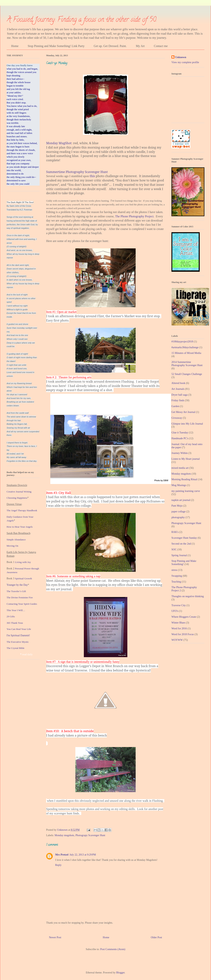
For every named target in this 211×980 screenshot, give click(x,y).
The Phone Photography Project (134, 216)
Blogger (120, 973)
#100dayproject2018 (182, 342)
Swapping (177, 576)
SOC (174, 550)
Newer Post (55, 937)
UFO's (175, 611)
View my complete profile (185, 62)
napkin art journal (181, 500)
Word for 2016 (179, 628)
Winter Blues (178, 623)
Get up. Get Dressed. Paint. (110, 46)
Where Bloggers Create (184, 617)
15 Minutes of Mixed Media (186, 353)
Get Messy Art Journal (183, 412)
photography (178, 517)
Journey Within (180, 453)
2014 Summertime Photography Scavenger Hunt (187, 364)
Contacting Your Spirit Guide (21, 604)
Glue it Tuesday (180, 433)
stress (174, 570)
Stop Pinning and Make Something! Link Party (56, 46)
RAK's (175, 532)
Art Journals (178, 389)
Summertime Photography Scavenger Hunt (77, 172)
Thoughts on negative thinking (188, 596)
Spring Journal (179, 555)
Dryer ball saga (180, 395)
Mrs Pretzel (62, 855)
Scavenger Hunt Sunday (184, 538)
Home (15, 46)
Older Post (157, 937)
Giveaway (177, 418)
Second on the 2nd (181, 544)
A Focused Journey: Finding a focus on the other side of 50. (82, 20)
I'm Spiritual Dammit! (18, 635)
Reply (58, 865)
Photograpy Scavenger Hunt (90, 835)
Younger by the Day (17, 585)
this (92, 176)
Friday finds (178, 400)
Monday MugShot (59, 143)
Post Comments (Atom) (113, 949)
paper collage (179, 512)
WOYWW (177, 640)
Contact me (161, 46)
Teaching (176, 582)
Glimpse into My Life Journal (187, 424)
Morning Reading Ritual (184, 479)
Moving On (12, 546)
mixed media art (180, 468)
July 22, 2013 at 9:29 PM (83, 855)
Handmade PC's (180, 438)
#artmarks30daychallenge (185, 347)
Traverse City (179, 605)
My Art (140, 46)
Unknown (181, 57)
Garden (175, 406)
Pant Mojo (177, 506)
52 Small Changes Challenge (187, 374)
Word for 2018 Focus (183, 634)
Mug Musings (179, 485)
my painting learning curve (186, 491)
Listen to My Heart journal (186, 459)
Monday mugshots (64, 835)
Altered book (178, 383)
